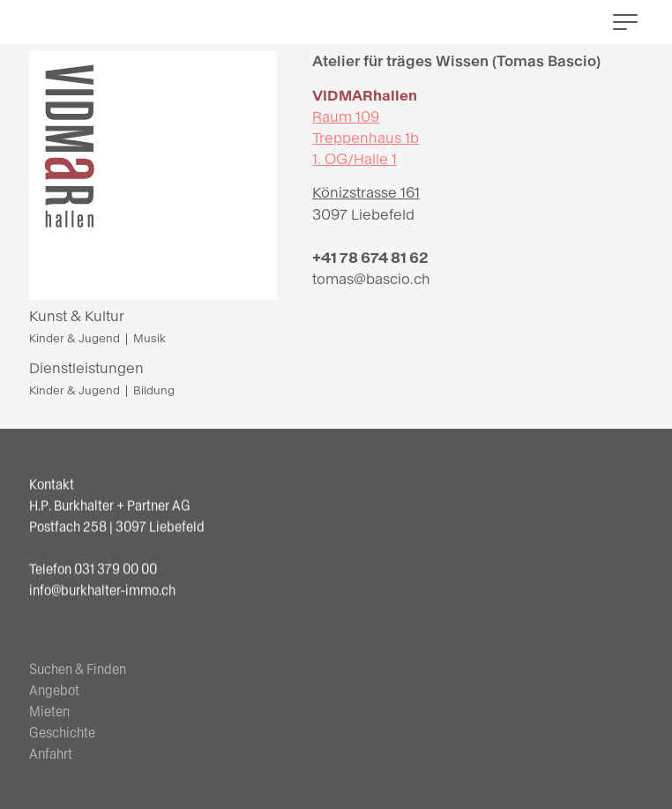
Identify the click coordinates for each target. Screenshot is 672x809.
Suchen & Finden (78, 679)
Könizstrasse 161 (366, 193)
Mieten (49, 721)
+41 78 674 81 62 (370, 258)
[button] (625, 22)
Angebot (54, 700)
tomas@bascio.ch (371, 279)
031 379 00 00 (116, 569)
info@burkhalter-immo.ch (102, 591)
